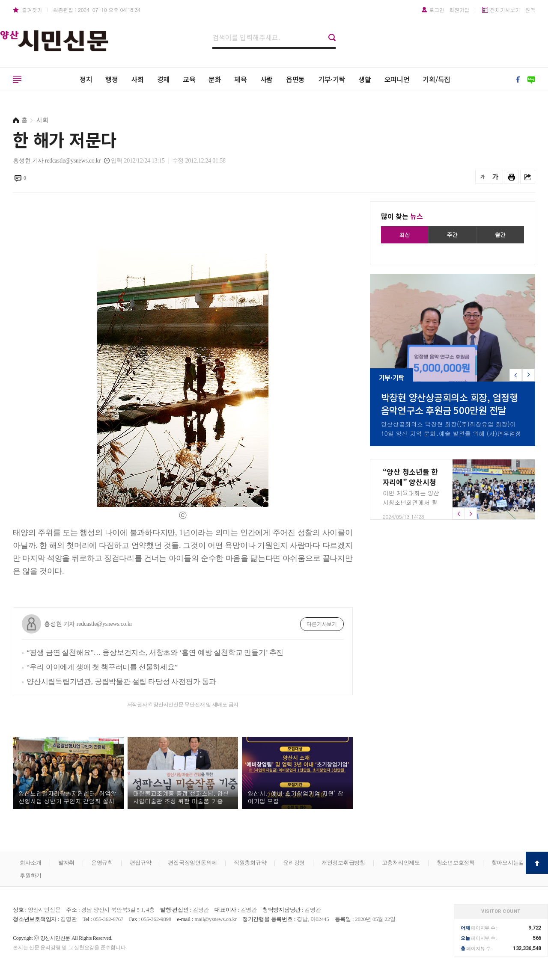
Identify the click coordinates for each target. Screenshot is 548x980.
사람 (267, 79)
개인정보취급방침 (343, 863)
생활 (365, 79)
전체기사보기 (505, 10)
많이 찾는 (402, 216)
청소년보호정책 (456, 863)
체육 (241, 79)
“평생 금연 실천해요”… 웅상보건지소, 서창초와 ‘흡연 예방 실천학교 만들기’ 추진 (155, 653)
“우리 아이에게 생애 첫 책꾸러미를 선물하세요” (102, 667)
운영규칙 (102, 863)
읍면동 (295, 79)
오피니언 (397, 79)
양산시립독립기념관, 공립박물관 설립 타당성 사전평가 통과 (121, 682)
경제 (164, 79)
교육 (189, 79)
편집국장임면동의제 (192, 863)
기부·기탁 (332, 79)
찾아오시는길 (508, 863)
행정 (112, 79)
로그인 (436, 10)
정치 (86, 79)
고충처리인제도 (401, 863)
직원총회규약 (250, 863)
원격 (530, 10)
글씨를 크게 (496, 177)
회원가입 (459, 10)
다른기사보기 (322, 624)
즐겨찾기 (32, 10)
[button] (529, 375)
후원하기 (31, 875)
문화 (215, 79)
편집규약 (141, 863)
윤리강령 (294, 863)
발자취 (66, 863)
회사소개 (31, 863)
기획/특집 (436, 79)
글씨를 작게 (483, 177)
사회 (137, 79)
